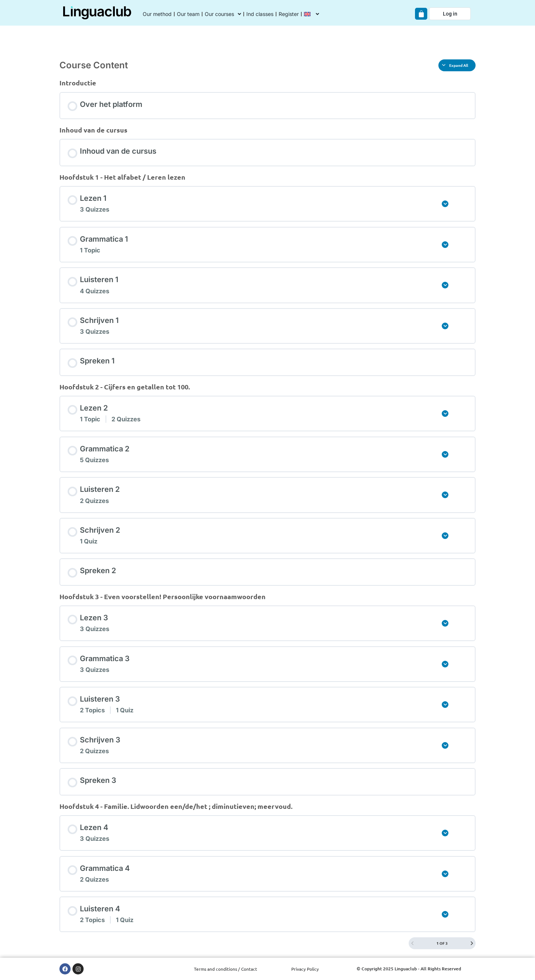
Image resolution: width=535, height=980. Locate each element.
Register (289, 14)
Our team (188, 14)
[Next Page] (472, 943)
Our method (157, 14)
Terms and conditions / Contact (226, 969)
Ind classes (260, 14)
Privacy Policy (305, 969)
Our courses (223, 14)
